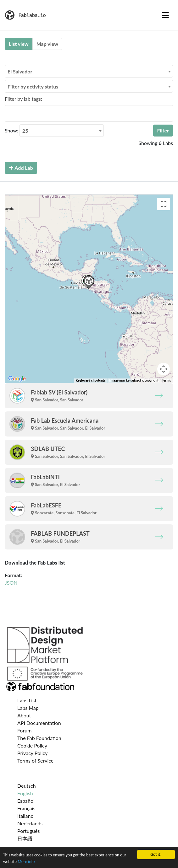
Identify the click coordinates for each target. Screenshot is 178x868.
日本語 (25, 838)
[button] (89, 282)
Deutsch (27, 786)
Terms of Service (35, 761)
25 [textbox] (25, 131)
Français (26, 808)
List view (19, 44)
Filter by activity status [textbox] (33, 86)
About (24, 715)
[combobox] (89, 71)
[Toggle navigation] (165, 15)
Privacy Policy (33, 753)
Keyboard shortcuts (91, 380)
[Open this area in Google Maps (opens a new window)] (17, 379)
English (25, 793)
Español (26, 801)
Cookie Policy (32, 745)
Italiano (25, 816)
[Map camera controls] (164, 369)
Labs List (27, 700)
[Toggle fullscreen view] (164, 204)
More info (26, 862)
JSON (11, 583)
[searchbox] (8, 113)
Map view (47, 44)
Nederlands (30, 823)
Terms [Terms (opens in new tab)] (167, 380)
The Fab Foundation (39, 738)
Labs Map (28, 708)
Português (28, 831)
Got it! (156, 854)
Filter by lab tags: (23, 99)
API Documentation (39, 723)
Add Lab (21, 168)
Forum (24, 730)
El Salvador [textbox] (20, 71)
